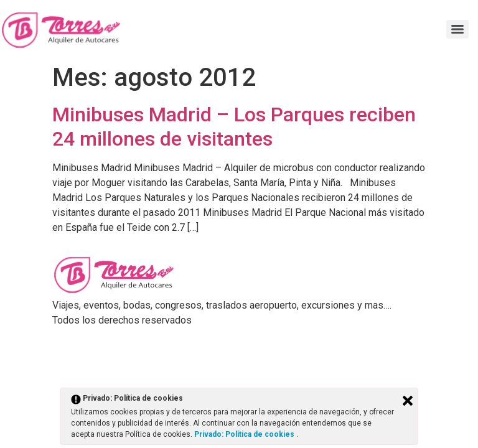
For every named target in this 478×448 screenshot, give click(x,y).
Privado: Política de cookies (245, 434)
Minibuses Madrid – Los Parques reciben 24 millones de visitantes (234, 126)
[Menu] (457, 29)
